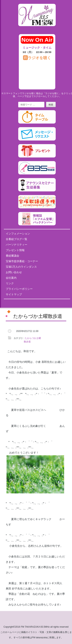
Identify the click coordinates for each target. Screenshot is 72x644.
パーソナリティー (17, 245)
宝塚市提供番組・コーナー (22, 261)
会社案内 (11, 278)
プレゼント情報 (15, 250)
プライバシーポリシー (19, 289)
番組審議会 (12, 256)
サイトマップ (14, 294)
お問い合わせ (14, 272)
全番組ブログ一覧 (17, 239)
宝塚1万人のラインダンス (21, 267)
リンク (10, 283)
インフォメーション (18, 234)
